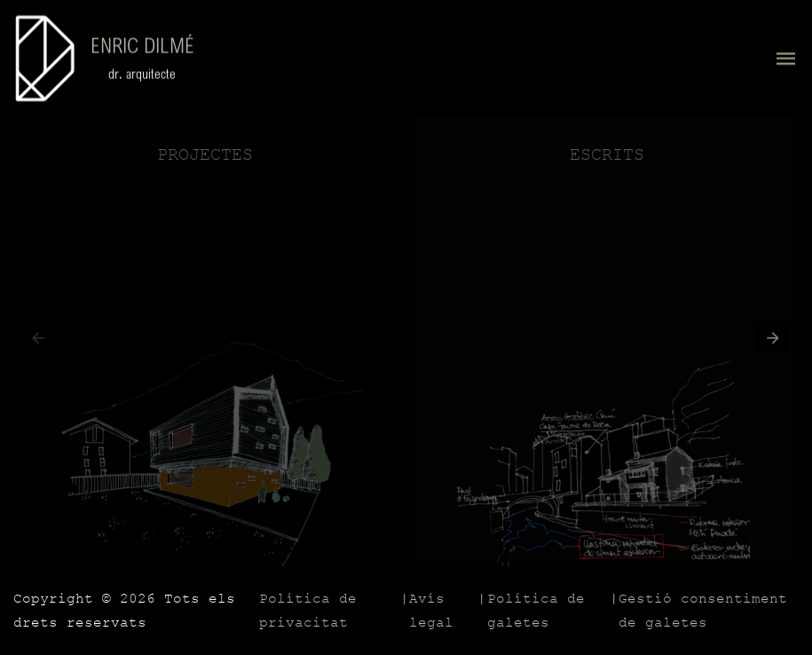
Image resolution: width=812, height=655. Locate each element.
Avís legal (431, 611)
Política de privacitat (308, 611)
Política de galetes (536, 611)
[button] (769, 342)
